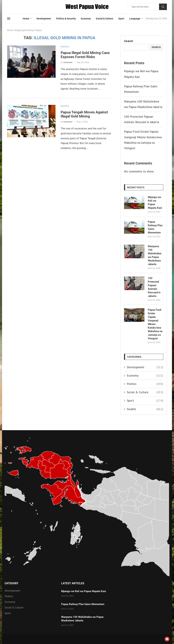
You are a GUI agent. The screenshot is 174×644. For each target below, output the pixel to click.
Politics (145, 384)
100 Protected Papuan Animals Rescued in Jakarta (154, 287)
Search (163, 7)
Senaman (68, 62)
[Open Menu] (9, 19)
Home (26, 19)
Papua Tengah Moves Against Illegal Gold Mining (84, 114)
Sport (121, 19)
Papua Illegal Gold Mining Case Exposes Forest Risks (85, 55)
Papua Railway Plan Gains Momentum (155, 227)
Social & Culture (105, 19)
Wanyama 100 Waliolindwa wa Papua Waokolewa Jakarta (155, 255)
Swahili (145, 409)
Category (11, 583)
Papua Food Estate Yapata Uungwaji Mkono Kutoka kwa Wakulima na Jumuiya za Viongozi (155, 324)
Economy (86, 19)
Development (44, 19)
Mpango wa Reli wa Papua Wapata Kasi (155, 202)
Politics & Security (66, 19)
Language (135, 19)
